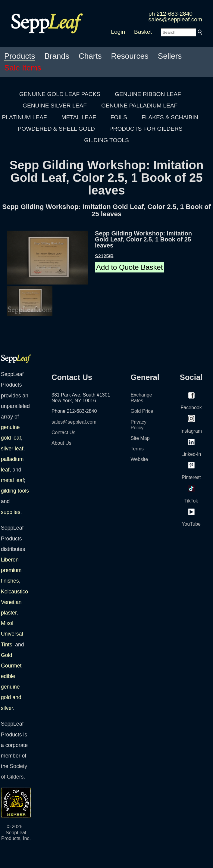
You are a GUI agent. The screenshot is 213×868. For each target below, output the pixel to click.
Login (118, 32)
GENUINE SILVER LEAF (55, 106)
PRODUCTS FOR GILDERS (146, 129)
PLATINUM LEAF (25, 117)
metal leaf (12, 480)
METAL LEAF (79, 117)
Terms (137, 449)
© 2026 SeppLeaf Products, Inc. (16, 832)
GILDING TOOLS (107, 140)
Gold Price (142, 411)
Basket (143, 32)
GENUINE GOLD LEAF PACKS (60, 94)
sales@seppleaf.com (175, 19)
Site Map (140, 438)
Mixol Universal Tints (12, 634)
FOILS (119, 117)
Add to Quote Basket (129, 267)
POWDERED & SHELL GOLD (56, 129)
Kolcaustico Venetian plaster (14, 602)
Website (139, 459)
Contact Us (63, 432)
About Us (61, 443)
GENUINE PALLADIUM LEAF (139, 106)
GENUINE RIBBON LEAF (148, 94)
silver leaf (12, 449)
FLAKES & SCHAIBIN (170, 117)
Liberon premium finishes (11, 570)
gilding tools (15, 491)
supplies (11, 512)
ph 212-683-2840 (171, 14)
